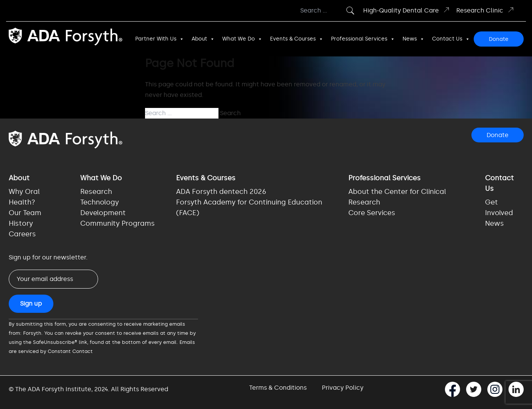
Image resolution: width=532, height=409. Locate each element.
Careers (22, 234)
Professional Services (363, 39)
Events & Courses (297, 39)
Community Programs (118, 223)
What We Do (242, 39)
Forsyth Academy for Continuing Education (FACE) (249, 208)
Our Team (25, 213)
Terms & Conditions (278, 388)
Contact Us (451, 39)
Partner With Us (160, 39)
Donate (499, 39)
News (413, 39)
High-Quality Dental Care (407, 10)
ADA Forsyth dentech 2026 (221, 192)
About (203, 39)
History (21, 223)
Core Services (372, 213)
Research (96, 192)
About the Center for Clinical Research (397, 197)
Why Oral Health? (24, 197)
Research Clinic (485, 10)
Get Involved (499, 208)
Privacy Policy (343, 388)
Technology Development (103, 208)
